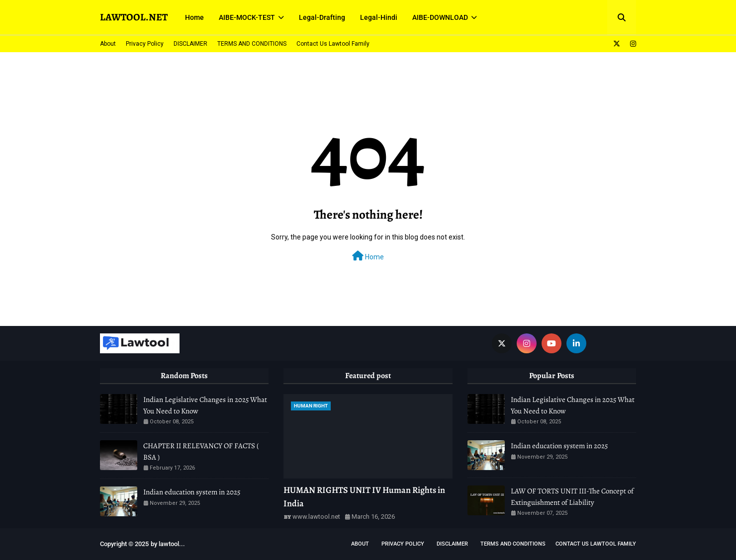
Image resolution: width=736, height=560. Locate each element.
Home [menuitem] (194, 17)
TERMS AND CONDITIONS (252, 44)
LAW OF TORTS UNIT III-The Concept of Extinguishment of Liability (572, 497)
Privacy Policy (145, 44)
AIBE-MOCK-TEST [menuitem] (247, 17)
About (108, 44)
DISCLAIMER (190, 44)
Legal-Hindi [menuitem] (379, 17)
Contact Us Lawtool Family (333, 44)
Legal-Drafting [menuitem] (322, 17)
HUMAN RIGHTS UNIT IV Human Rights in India (364, 497)
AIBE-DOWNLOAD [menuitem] (440, 17)
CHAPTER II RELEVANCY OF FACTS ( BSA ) (201, 451)
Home (368, 256)
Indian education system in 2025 (192, 492)
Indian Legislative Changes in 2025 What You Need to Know (205, 405)
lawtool (169, 544)
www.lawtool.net (316, 517)
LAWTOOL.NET (134, 17)
